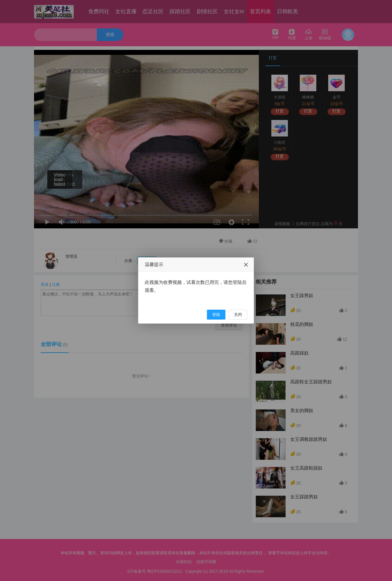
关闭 (238, 315)
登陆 (216, 315)
